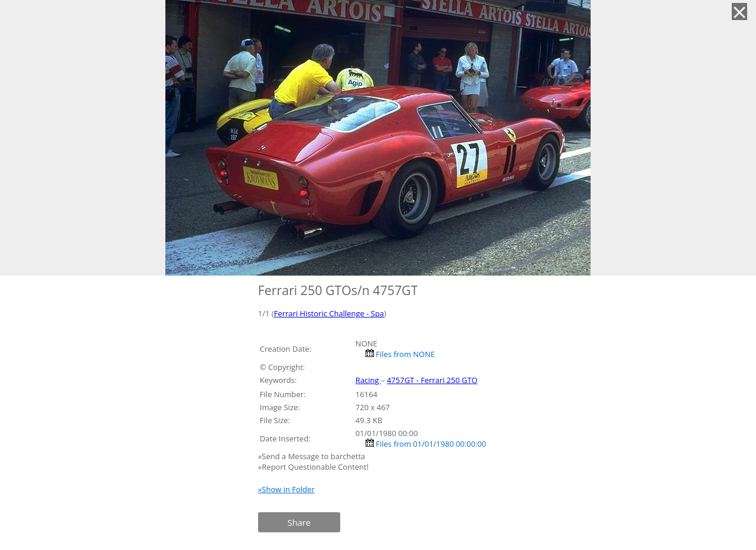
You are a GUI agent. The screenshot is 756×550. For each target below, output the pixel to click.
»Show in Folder (286, 489)
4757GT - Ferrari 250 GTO (432, 380)
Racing (368, 380)
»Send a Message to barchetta (313, 456)
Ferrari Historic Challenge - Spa (329, 313)
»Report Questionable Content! (313, 467)
